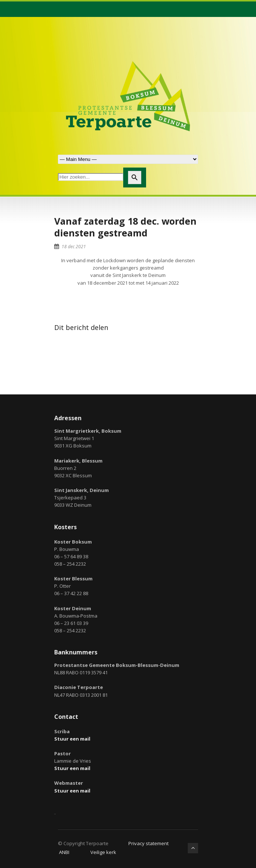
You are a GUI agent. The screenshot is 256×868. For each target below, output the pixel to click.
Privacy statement (148, 843)
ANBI (64, 852)
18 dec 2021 (74, 247)
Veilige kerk (103, 852)
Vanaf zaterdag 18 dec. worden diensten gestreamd (125, 227)
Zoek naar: (128, 159)
